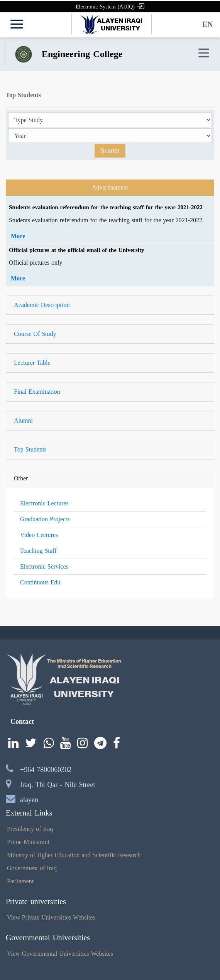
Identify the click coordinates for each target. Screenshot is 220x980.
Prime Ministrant (28, 842)
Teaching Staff (38, 551)
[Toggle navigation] (204, 53)
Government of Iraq (32, 868)
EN (208, 24)
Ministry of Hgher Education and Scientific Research (74, 855)
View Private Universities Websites (51, 917)
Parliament (20, 881)
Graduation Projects (45, 519)
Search (110, 151)
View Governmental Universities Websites (60, 954)
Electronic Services (44, 566)
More (18, 236)
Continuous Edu (40, 582)
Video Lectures (39, 535)
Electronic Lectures (44, 503)
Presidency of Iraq (30, 829)
